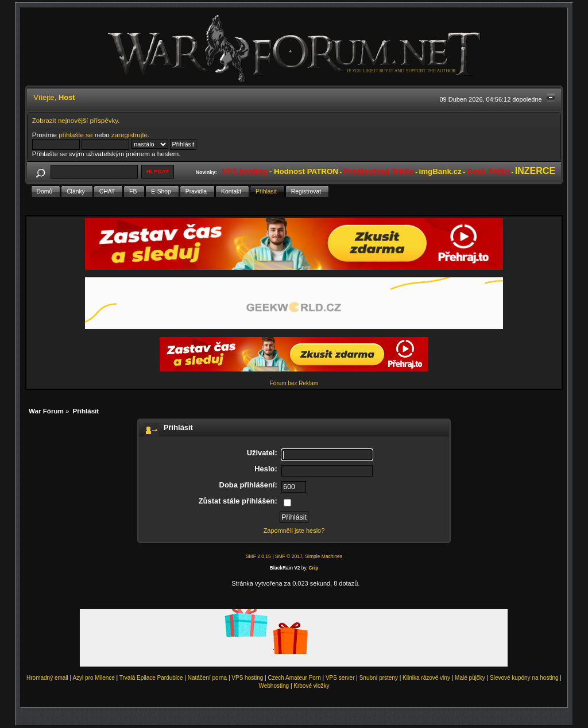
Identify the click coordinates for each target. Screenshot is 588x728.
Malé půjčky (470, 678)
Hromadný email (47, 678)
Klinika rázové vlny (426, 678)
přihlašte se (76, 135)
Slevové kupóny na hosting (524, 678)
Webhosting (274, 686)
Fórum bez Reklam (294, 383)
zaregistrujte (129, 135)
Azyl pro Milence (93, 678)
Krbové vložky (311, 686)
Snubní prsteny (379, 678)
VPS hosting (247, 678)
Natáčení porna (207, 678)
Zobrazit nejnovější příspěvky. (76, 120)
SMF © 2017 (289, 556)
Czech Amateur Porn (295, 678)
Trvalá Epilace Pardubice (151, 678)
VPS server (340, 678)
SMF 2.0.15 (258, 556)
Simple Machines (324, 556)
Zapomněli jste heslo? (294, 530)
